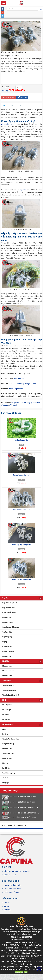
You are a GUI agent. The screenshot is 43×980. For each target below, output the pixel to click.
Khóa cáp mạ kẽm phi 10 (21, 545)
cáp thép (23, 190)
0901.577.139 (19, 379)
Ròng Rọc (5, 783)
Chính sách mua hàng (12, 889)
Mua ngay (22, 97)
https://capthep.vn (16, 389)
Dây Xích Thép (7, 758)
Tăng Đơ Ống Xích (8, 753)
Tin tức (7, 906)
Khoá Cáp (5, 661)
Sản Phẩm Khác (8, 724)
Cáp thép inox (7, 656)
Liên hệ (7, 902)
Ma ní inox (6, 715)
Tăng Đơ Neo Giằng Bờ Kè (11, 695)
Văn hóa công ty (10, 875)
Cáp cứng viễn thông (9, 613)
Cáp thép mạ (7, 617)
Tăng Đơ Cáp (7, 681)
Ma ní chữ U (6, 719)
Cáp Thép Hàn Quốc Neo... (11, 603)
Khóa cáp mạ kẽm (9, 124)
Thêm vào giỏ (8, 97)
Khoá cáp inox (7, 666)
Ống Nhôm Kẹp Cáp (9, 773)
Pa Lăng (5, 734)
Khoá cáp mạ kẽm (8, 671)
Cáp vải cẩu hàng (8, 651)
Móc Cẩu (5, 763)
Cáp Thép (5, 598)
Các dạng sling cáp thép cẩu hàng (22, 817)
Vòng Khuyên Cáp (8, 744)
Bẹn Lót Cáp (6, 768)
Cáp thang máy (7, 647)
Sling (4, 729)
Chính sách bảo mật (12, 892)
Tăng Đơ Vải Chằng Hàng (11, 739)
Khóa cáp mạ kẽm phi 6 (21, 475)
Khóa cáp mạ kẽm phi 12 (21, 579)
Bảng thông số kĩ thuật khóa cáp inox (23, 807)
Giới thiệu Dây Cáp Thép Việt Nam (17, 871)
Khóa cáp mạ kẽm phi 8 (21, 510)
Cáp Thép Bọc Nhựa (9, 608)
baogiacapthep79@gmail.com (24, 384)
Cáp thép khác (7, 632)
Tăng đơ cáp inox (8, 685)
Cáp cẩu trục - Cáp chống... (11, 627)
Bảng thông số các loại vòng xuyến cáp (24, 813)
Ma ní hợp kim (7, 705)
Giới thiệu (8, 910)
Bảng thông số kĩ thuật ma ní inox (22, 802)
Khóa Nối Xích (7, 749)
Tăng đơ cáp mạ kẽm (9, 690)
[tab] (5, 106)
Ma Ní (4, 700)
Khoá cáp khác (7, 676)
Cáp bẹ (5, 642)
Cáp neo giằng (7, 637)
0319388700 (27, 937)
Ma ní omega (7, 710)
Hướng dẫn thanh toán (12, 885)
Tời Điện (5, 778)
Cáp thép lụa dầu (8, 622)
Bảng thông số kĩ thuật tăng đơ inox (22, 796)
